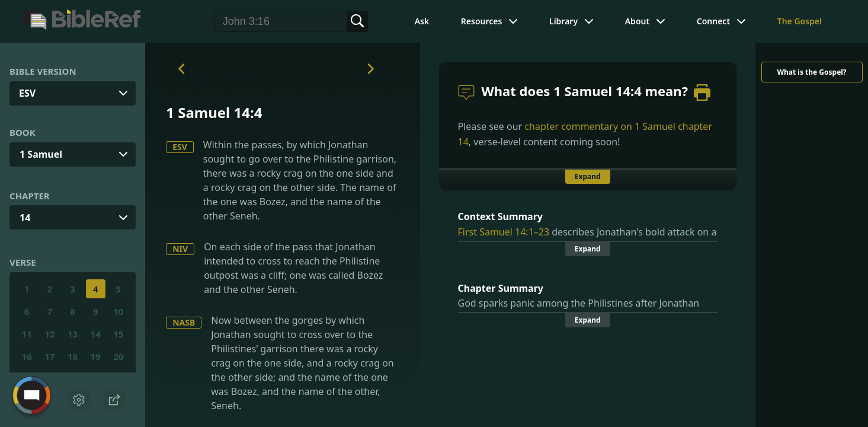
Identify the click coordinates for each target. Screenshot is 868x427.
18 (73, 356)
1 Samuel (41, 154)
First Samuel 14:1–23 (504, 232)
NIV (180, 249)
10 (118, 311)
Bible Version (43, 71)
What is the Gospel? (811, 72)
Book (23, 132)
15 (118, 334)
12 (49, 334)
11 (27, 334)
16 (27, 356)
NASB (184, 322)
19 (96, 356)
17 (49, 356)
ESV (180, 147)
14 (25, 218)
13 (73, 334)
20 (118, 356)
